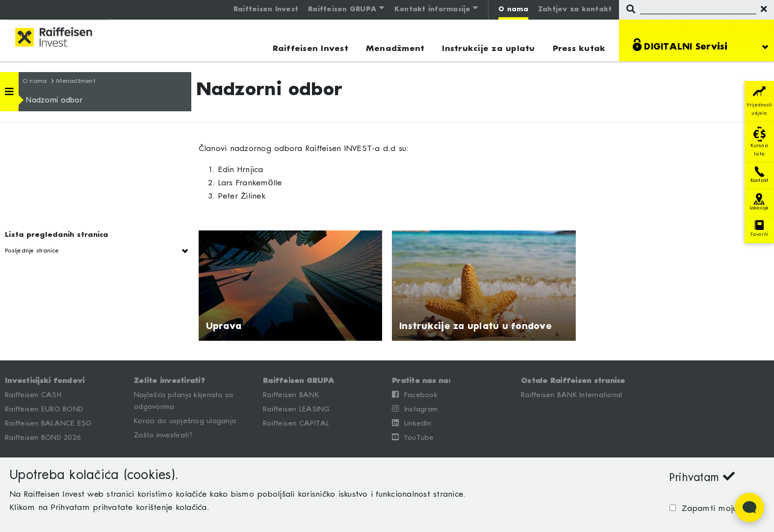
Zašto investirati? (164, 435)
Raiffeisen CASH (33, 395)
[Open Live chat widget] (749, 507)
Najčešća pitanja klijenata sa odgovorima (183, 401)
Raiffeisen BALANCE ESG (49, 424)
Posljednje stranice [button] (32, 251)
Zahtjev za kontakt (575, 10)
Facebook (415, 395)
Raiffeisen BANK (291, 395)
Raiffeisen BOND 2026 (43, 438)
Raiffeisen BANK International (571, 395)
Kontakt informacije (433, 10)
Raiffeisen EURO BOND (44, 409)
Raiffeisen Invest (266, 10)
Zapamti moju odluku (720, 509)
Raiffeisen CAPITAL (296, 424)
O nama (513, 10)
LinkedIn (412, 423)
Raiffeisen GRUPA (342, 10)
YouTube (413, 437)
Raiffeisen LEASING (297, 409)
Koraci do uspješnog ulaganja (185, 421)
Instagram (415, 409)
